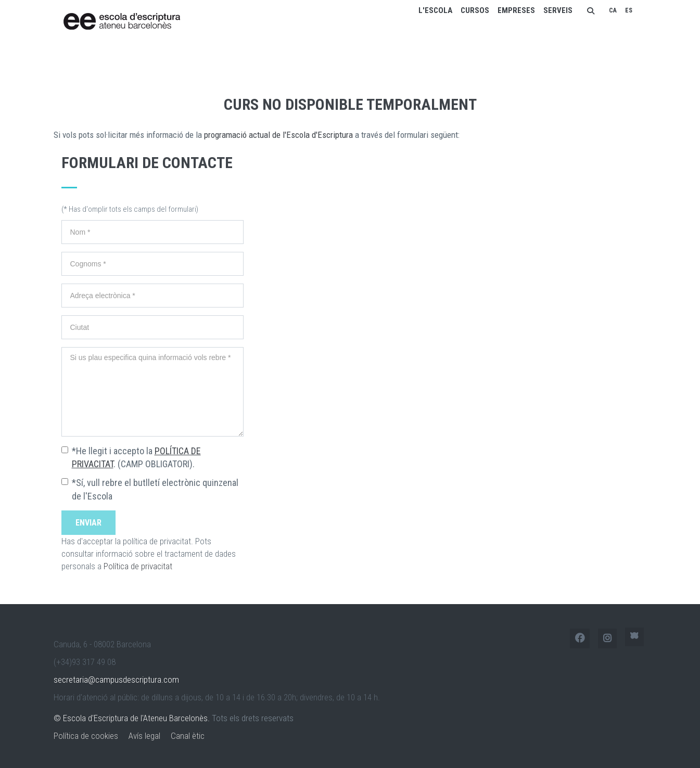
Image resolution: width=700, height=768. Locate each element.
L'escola (435, 10)
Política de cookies (86, 736)
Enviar (88, 523)
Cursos (475, 10)
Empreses (516, 10)
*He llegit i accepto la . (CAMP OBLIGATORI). (136, 458)
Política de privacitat (138, 566)
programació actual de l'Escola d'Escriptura (278, 135)
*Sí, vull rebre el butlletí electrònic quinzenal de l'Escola (155, 489)
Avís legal (144, 736)
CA (613, 10)
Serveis (558, 10)
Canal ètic (188, 736)
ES (629, 10)
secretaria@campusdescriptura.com (116, 680)
